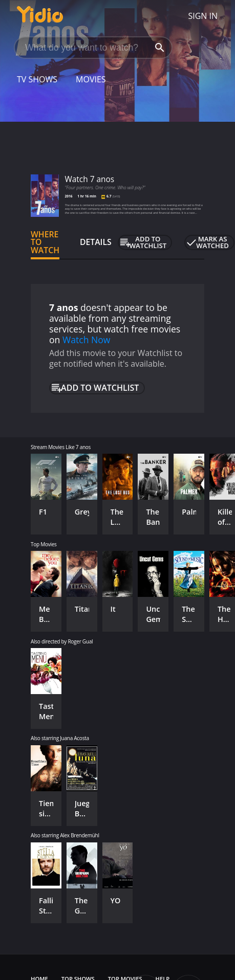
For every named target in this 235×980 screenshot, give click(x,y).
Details (96, 242)
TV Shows (37, 79)
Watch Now (87, 340)
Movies (91, 79)
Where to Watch (45, 242)
